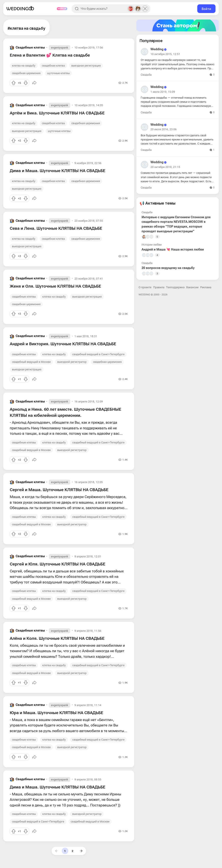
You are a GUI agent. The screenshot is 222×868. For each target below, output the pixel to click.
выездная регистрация (86, 66)
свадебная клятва (53, 66)
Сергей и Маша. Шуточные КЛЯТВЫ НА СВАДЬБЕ (59, 490)
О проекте (145, 287)
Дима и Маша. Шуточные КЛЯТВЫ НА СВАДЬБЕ (58, 171)
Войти (206, 9)
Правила (159, 287)
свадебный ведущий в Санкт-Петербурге (98, 354)
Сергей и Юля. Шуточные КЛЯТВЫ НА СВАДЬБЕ (58, 564)
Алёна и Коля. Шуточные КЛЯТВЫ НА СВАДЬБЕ (57, 638)
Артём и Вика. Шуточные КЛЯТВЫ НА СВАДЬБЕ (57, 113)
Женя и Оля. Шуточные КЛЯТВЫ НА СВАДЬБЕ (55, 286)
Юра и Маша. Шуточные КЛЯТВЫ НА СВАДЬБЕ (56, 713)
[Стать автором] (178, 25)
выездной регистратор (72, 362)
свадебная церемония (26, 73)
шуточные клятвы (58, 73)
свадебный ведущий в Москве (31, 362)
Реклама (206, 287)
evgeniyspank (60, 48)
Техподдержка (175, 287)
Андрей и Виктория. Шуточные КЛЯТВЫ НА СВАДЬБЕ (63, 344)
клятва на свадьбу (24, 66)
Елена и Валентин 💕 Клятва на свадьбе (50, 55)
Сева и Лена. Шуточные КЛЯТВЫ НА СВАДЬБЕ (56, 228)
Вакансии (192, 287)
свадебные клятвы (24, 297)
